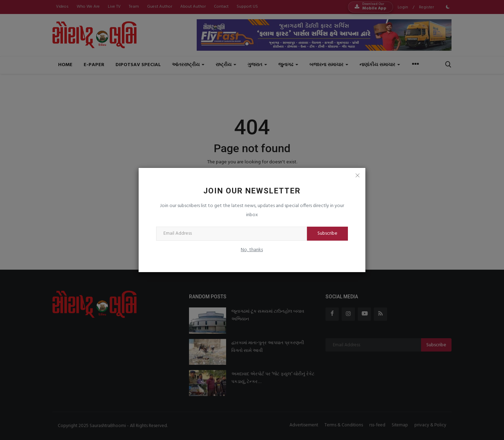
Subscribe (327, 233)
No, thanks (252, 250)
